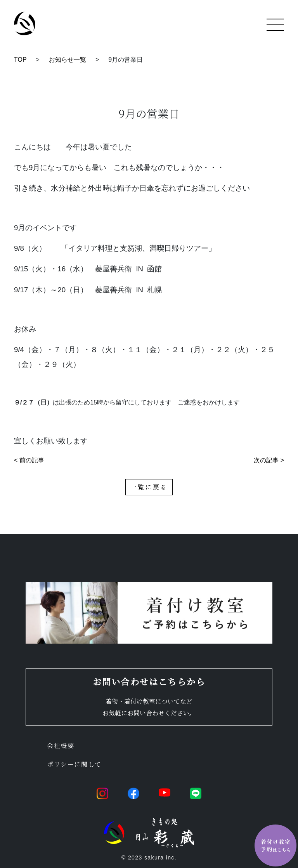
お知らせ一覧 (68, 60)
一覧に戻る (149, 487)
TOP (20, 60)
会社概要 (61, 746)
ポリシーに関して (74, 764)
